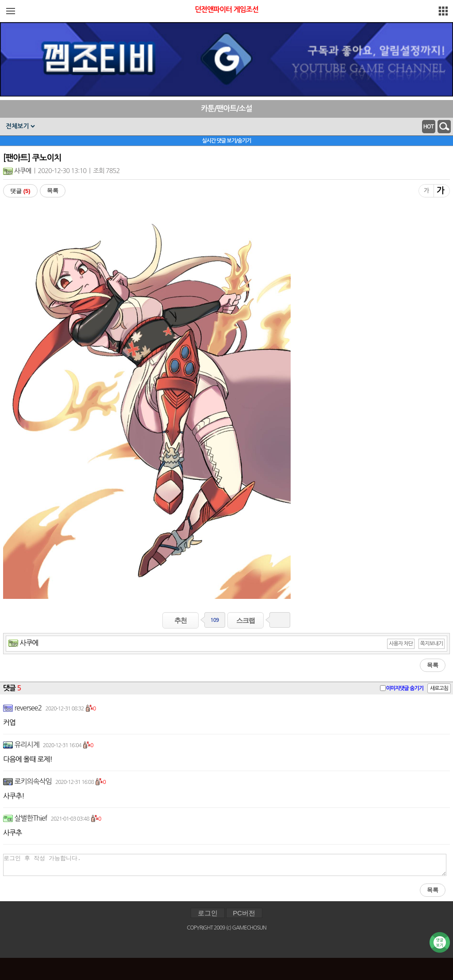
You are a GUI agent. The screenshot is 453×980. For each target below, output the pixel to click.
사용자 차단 (401, 644)
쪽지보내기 (432, 644)
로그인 (208, 913)
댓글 (20, 191)
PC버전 (244, 913)
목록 (53, 191)
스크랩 (246, 620)
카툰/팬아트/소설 (226, 109)
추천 (180, 620)
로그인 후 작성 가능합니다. (225, 865)
